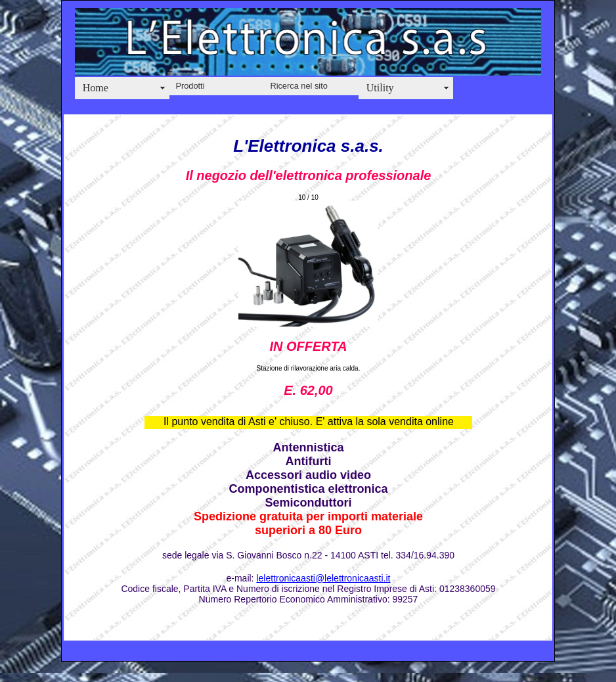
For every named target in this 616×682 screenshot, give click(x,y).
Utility (380, 88)
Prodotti (190, 86)
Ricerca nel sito (298, 86)
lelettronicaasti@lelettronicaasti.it (323, 578)
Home (96, 88)
